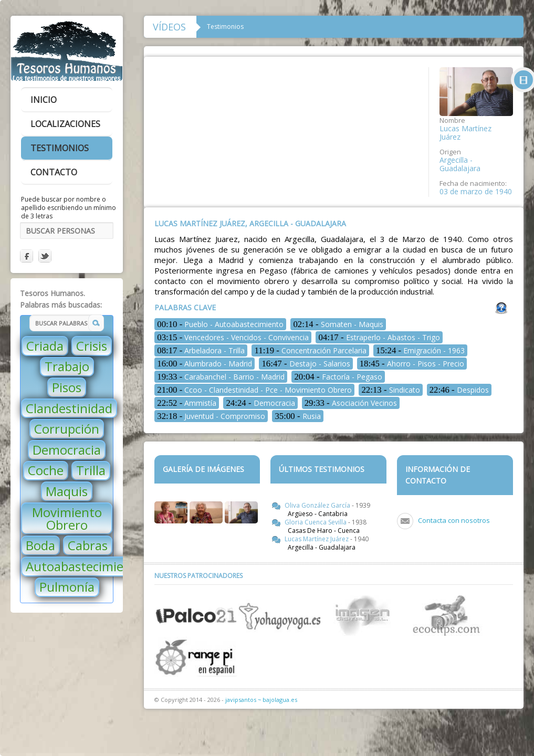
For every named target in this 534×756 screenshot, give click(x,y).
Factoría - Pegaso (338, 377)
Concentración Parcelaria (310, 350)
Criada (45, 346)
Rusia (297, 416)
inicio (44, 100)
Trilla (91, 470)
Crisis (92, 346)
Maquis (67, 491)
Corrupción (67, 429)
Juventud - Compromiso (211, 416)
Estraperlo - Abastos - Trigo (379, 337)
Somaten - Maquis (338, 324)
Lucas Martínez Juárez (317, 539)
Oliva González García (318, 505)
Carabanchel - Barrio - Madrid (221, 377)
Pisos (67, 387)
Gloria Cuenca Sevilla (316, 522)
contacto (54, 172)
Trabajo (67, 366)
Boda (40, 545)
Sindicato (390, 390)
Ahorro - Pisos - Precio (412, 364)
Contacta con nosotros (454, 520)
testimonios (60, 148)
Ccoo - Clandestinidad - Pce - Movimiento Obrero (254, 390)
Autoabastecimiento (85, 566)
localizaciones (65, 124)
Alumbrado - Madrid (205, 364)
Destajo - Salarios (306, 364)
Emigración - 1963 (420, 350)
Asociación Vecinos (351, 403)
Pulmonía (67, 587)
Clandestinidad (69, 408)
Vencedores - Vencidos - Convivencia (233, 337)
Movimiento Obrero (67, 518)
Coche (46, 470)
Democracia (67, 450)
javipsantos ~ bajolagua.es (261, 700)
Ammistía (187, 403)
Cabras (88, 545)
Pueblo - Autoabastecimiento (220, 324)
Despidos (459, 390)
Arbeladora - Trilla (201, 350)
